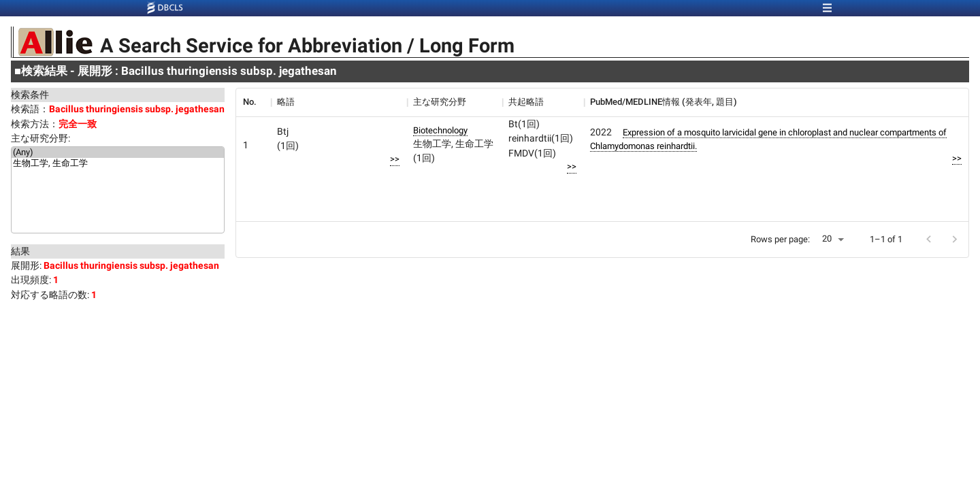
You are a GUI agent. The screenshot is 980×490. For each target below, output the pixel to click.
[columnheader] (253, 102)
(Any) (118, 152)
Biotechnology (440, 130)
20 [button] (827, 239)
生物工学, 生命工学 (118, 164)
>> (395, 159)
